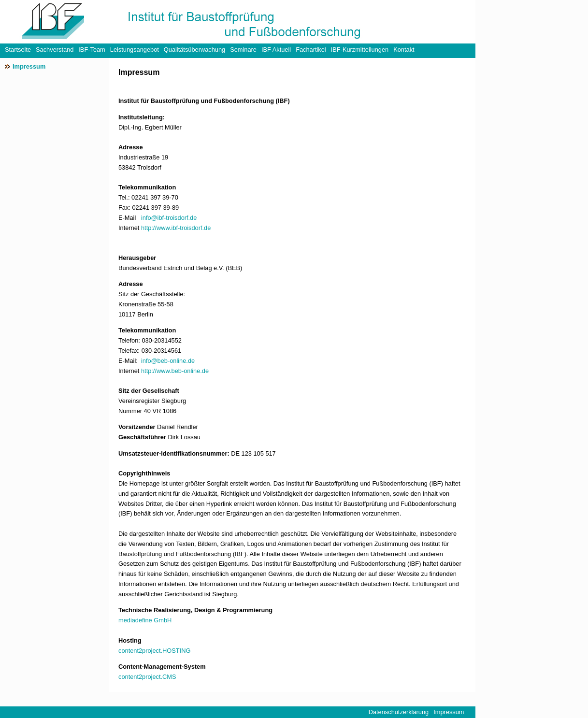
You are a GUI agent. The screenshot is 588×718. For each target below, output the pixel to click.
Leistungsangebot (135, 50)
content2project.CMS (147, 677)
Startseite (18, 50)
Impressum (29, 66)
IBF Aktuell (276, 50)
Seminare (243, 50)
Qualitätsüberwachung (194, 50)
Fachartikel (311, 50)
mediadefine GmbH (145, 620)
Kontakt (404, 50)
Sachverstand (55, 50)
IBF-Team (92, 50)
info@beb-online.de (168, 361)
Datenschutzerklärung (399, 712)
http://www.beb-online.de (175, 371)
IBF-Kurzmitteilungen (360, 50)
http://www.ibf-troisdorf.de (176, 228)
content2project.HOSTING (154, 651)
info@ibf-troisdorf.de (169, 218)
